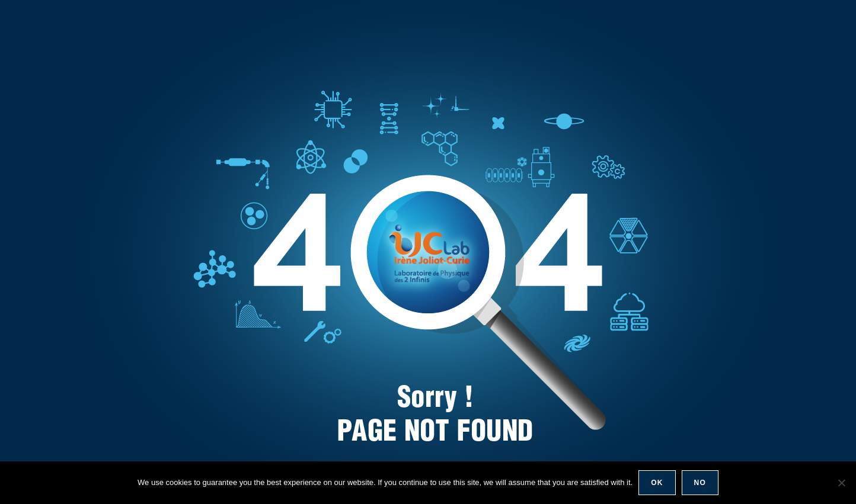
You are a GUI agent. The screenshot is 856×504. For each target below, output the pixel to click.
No (700, 483)
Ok (657, 483)
